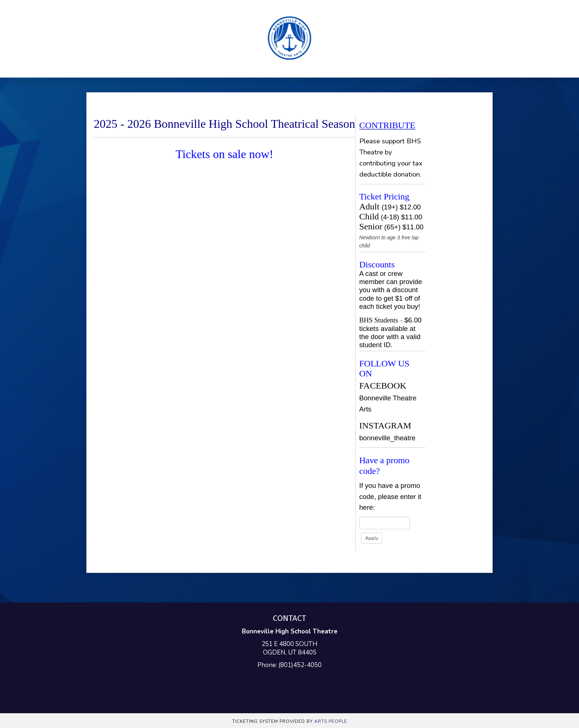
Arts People (331, 721)
